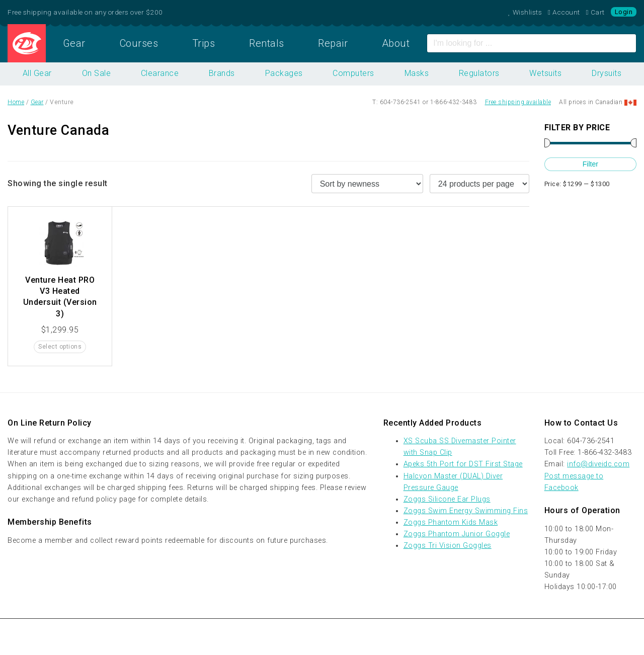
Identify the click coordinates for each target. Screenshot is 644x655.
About (396, 43)
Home (27, 43)
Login (624, 12)
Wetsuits (545, 73)
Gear (74, 43)
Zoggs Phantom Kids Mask (451, 522)
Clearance (160, 73)
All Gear (37, 73)
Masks (417, 73)
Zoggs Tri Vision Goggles (448, 546)
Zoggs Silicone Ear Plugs (447, 499)
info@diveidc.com (598, 464)
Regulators (479, 73)
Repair (333, 43)
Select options (60, 347)
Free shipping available (518, 102)
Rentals (267, 43)
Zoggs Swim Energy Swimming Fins (466, 511)
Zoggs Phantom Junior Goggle (457, 534)
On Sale (97, 73)
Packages (284, 73)
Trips (204, 43)
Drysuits (607, 73)
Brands (222, 73)
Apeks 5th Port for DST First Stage (463, 464)
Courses (139, 43)
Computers (353, 73)
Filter (590, 164)
